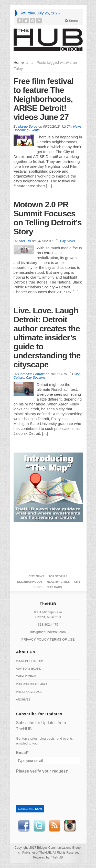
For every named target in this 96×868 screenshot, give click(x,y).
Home (19, 62)
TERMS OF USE (62, 639)
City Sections (36, 378)
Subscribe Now (30, 809)
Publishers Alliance (32, 684)
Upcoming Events (27, 130)
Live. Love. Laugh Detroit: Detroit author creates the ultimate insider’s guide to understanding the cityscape (47, 338)
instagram (70, 826)
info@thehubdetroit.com (48, 632)
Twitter (39, 826)
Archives (23, 699)
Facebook (24, 826)
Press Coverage (29, 692)
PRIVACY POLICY (35, 639)
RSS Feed (55, 826)
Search (72, 21)
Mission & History (30, 661)
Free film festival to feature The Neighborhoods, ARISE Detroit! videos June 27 (44, 99)
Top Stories (58, 576)
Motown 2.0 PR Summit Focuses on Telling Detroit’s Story (48, 218)
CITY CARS (54, 587)
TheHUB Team (26, 676)
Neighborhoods (30, 582)
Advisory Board (29, 669)
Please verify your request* (42, 771)
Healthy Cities (58, 582)
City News (74, 126)
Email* (22, 753)
